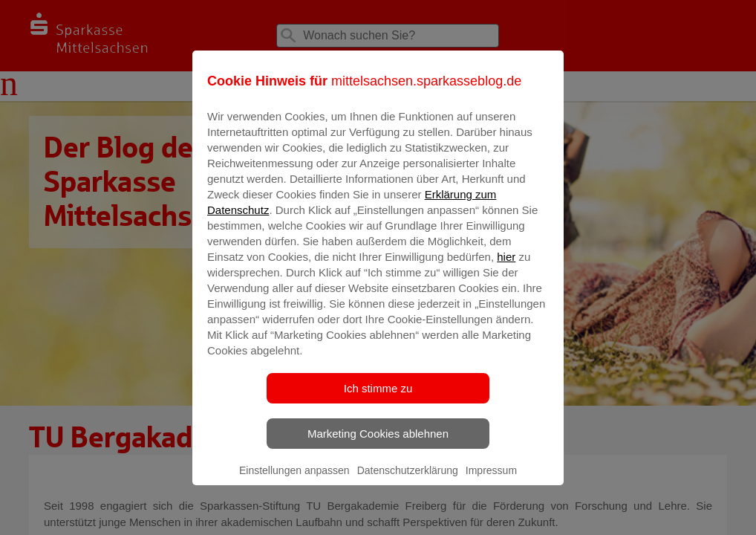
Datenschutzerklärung (408, 481)
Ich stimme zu (378, 399)
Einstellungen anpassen (294, 481)
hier (506, 267)
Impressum (491, 481)
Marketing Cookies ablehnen (378, 444)
